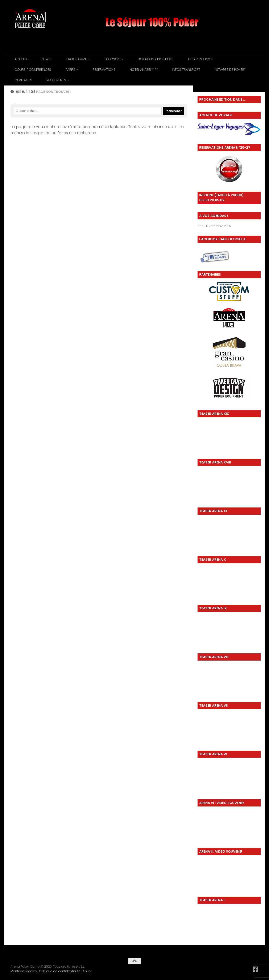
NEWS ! (47, 59)
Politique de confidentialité (60, 971)
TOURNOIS (112, 59)
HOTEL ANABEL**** (144, 70)
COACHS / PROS (201, 59)
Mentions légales (24, 971)
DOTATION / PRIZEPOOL (156, 59)
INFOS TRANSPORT (186, 70)
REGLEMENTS (56, 80)
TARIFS (70, 70)
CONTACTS (23, 80)
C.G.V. (88, 971)
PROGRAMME (77, 59)
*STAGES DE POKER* (230, 70)
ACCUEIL (21, 59)
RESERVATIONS (104, 70)
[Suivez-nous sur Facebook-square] (256, 969)
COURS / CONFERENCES (33, 70)
